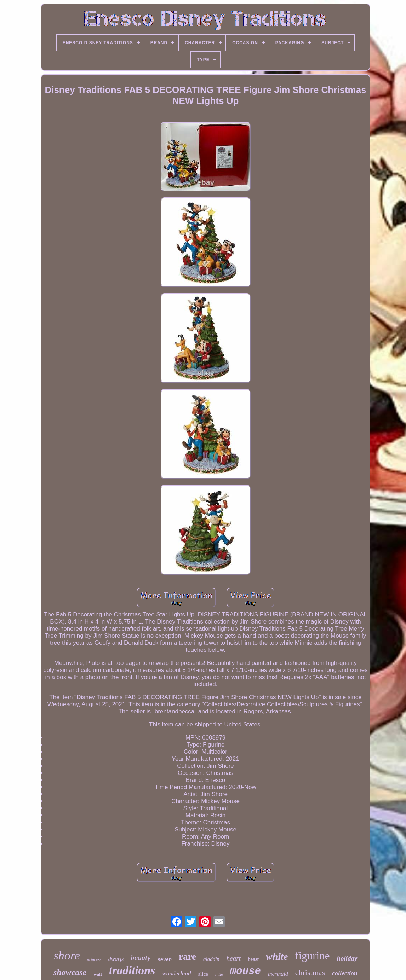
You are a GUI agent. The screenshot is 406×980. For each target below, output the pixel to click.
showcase (70, 972)
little (219, 974)
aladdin (211, 959)
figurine (312, 956)
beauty (141, 958)
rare (187, 957)
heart (234, 958)
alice (203, 974)
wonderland (176, 973)
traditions (132, 970)
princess (94, 959)
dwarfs (116, 959)
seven (165, 959)
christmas (310, 972)
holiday (347, 958)
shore (67, 955)
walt (98, 974)
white (277, 956)
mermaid (278, 974)
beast (253, 959)
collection (345, 973)
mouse (245, 971)
